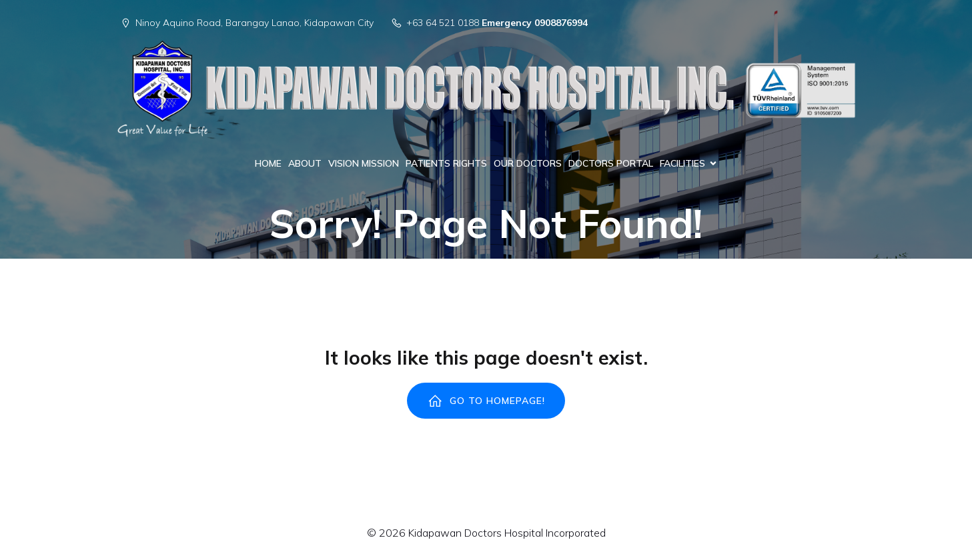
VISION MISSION (364, 163)
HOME (268, 163)
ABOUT (305, 163)
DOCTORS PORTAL (611, 163)
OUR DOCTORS (528, 163)
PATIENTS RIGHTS (446, 163)
